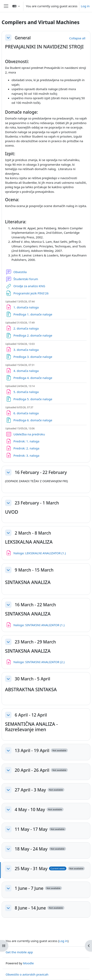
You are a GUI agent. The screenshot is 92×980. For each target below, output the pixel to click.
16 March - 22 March (35, 605)
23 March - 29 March (35, 642)
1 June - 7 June (29, 888)
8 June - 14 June (30, 908)
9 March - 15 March (34, 570)
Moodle (28, 963)
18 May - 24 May (31, 849)
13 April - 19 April (32, 750)
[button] (16, 6)
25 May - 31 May (31, 868)
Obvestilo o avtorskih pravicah (27, 974)
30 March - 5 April (32, 679)
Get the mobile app (19, 952)
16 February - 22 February (41, 472)
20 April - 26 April (32, 770)
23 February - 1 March (37, 503)
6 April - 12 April (31, 715)
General (23, 38)
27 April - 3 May (30, 790)
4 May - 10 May (30, 809)
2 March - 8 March (33, 533)
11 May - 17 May (31, 829)
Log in (85, 6)
